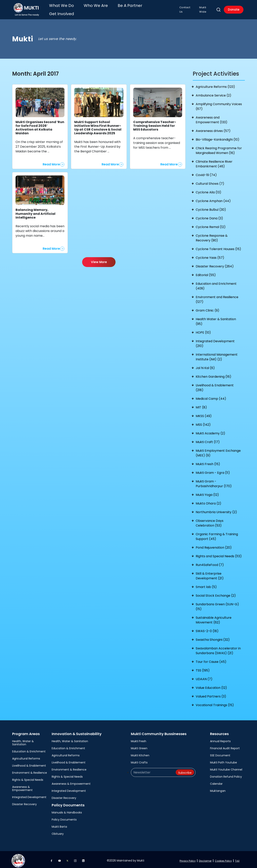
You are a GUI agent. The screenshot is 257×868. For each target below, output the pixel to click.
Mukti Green (139, 746)
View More (99, 260)
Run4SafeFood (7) (210, 562)
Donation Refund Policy (226, 774)
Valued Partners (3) (211, 694)
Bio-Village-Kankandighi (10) (218, 137)
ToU (237, 858)
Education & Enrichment (29, 749)
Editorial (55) (206, 273)
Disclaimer (205, 858)
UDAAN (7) (204, 677)
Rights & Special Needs (28, 777)
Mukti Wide (205, 8)
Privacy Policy (188, 858)
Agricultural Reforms (26, 756)
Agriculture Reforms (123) (215, 84)
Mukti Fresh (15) (208, 462)
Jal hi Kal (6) (205, 366)
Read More (51, 162)
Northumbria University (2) (216, 510)
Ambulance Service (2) (213, 93)
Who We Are (97, 8)
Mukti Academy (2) (210, 431)
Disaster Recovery (24, 802)
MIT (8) (201, 405)
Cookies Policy (223, 858)
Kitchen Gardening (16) (213, 374)
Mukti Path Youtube (223, 760)
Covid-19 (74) (206, 173)
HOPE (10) (203, 330)
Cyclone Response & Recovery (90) (212, 236)
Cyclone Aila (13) (208, 190)
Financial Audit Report (225, 746)
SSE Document (220, 753)
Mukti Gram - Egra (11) (213, 470)
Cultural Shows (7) (210, 181)
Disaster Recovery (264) (215, 264)
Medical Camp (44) (211, 396)
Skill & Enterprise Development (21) (210, 574)
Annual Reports (220, 739)
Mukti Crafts (139, 760)
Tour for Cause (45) (211, 659)
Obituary (58, 831)
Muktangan (218, 788)
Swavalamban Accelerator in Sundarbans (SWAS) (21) (218, 648)
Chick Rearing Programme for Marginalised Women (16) (219, 148)
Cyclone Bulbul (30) (211, 207)
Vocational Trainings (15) (215, 703)
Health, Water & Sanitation (23, 740)
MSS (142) (203, 422)
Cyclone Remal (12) (211, 225)
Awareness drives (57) (213, 128)
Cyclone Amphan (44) (213, 199)
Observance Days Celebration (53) (210, 521)
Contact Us (184, 8)
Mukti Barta (59, 824)
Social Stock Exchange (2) (216, 593)
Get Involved (143, 8)
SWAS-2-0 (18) (207, 629)
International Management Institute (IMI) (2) (217, 355)
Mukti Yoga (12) (207, 492)
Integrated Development (29, 795)
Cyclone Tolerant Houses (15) (218, 247)
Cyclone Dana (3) (209, 216)
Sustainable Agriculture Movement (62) (214, 618)
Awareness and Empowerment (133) (212, 117)
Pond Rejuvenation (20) (214, 545)
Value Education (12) (211, 685)
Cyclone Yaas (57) (210, 255)
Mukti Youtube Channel (226, 767)
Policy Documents (64, 817)
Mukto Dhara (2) (208, 501)
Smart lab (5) (206, 585)
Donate (233, 8)
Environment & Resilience (30, 770)
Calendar (216, 781)
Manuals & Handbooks (67, 810)
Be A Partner (120, 8)
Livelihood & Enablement (29, 763)
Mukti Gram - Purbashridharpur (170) (214, 481)
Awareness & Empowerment (22, 786)
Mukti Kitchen (140, 753)
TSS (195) (203, 668)
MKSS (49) (204, 414)
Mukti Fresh (139, 739)
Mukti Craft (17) (208, 440)
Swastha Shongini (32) (213, 637)
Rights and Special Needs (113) (219, 554)
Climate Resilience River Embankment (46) (214, 162)
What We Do (74, 8)
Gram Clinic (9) (207, 308)
